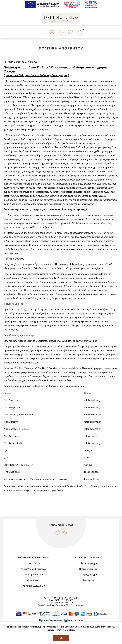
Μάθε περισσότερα (66, 630)
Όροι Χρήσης (34, 580)
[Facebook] (57, 532)
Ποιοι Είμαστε (34, 563)
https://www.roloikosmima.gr (69, 264)
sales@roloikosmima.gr (61, 603)
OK (61, 638)
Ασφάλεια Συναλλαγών (34, 586)
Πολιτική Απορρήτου (34, 575)
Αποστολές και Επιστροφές (34, 569)
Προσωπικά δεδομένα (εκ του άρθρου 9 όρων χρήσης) (36, 75)
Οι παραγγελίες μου (88, 575)
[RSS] (65, 532)
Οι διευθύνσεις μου (89, 569)
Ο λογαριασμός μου (88, 563)
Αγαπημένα (88, 580)
